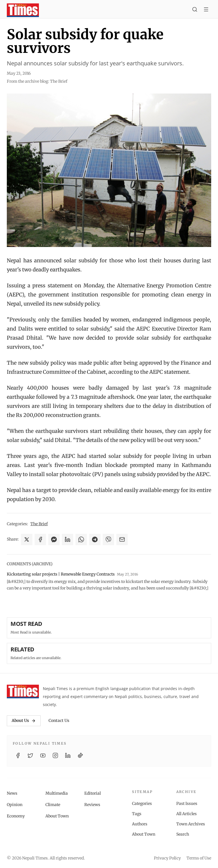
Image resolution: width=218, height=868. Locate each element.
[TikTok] (80, 755)
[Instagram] (55, 755)
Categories (142, 803)
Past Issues (187, 803)
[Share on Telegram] (95, 539)
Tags (137, 814)
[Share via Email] (122, 539)
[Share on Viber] (108, 539)
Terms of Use (199, 858)
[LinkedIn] (68, 755)
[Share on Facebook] (40, 539)
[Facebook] (18, 755)
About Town (57, 816)
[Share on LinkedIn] (68, 539)
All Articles (186, 814)
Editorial (93, 793)
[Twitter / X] (30, 755)
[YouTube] (43, 755)
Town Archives (191, 824)
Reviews (92, 805)
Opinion (15, 805)
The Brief (39, 524)
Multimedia (57, 793)
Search (183, 834)
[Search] (195, 10)
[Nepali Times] (23, 692)
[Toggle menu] (206, 10)
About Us (24, 720)
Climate (53, 805)
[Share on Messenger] (54, 539)
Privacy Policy (167, 858)
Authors (140, 824)
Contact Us (59, 720)
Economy (16, 816)
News (12, 793)
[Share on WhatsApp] (81, 539)
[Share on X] (27, 539)
